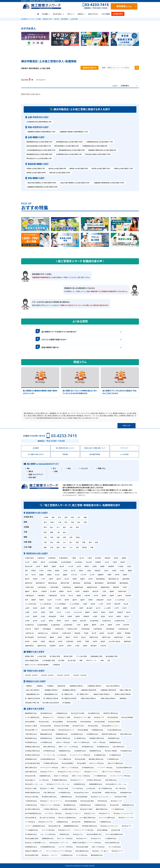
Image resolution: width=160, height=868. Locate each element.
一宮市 (78, 625)
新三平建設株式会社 (105, 788)
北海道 (46, 517)
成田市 (112, 596)
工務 (109, 661)
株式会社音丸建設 (82, 847)
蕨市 (50, 608)
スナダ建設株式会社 (100, 776)
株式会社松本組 (30, 776)
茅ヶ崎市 (53, 591)
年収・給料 (32, 478)
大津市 (129, 637)
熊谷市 (93, 604)
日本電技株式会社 (49, 751)
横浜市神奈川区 (114, 579)
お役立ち (81, 14)
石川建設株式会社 (80, 738)
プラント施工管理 (81, 656)
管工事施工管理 (55, 656)
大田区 (89, 571)
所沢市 (109, 604)
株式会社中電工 (93, 726)
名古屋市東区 (94, 621)
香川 (71, 542)
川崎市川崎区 (29, 587)
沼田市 (103, 617)
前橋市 (70, 617)
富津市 (75, 600)
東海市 (110, 625)
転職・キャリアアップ (36, 475)
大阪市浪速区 (85, 629)
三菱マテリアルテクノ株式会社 (111, 772)
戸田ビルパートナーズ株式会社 (50, 805)
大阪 (45, 537)
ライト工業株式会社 (65, 759)
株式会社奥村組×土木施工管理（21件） (39, 146)
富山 (52, 527)
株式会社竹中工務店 (78, 713)
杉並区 (122, 571)
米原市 (35, 642)
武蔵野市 (101, 575)
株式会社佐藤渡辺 (68, 763)
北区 (26, 575)
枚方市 (94, 633)
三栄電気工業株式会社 (51, 809)
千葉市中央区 (122, 591)
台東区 (49, 571)
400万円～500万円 (47, 675)
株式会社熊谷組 (86, 722)
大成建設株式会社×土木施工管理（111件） (100, 142)
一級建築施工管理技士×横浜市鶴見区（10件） (41, 132)
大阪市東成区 (98, 629)
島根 (97, 542)
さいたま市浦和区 (60, 604)
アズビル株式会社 (77, 788)
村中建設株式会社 (65, 793)
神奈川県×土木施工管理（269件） (60, 173)
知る (69, 469)
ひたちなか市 (78, 612)
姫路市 (52, 637)
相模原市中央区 (92, 587)
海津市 (37, 629)
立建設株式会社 (64, 834)
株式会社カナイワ (117, 851)
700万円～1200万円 (80, 675)
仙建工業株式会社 (31, 772)
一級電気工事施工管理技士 (101, 694)
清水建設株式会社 (46, 713)
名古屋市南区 (68, 625)
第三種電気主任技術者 (69, 698)
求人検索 (46, 14)
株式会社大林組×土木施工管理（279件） (98, 154)
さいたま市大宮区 (31, 604)
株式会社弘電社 (72, 722)
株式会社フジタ (99, 717)
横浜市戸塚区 (65, 583)
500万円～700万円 (63, 675)
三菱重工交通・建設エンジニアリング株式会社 (87, 843)
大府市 (118, 625)
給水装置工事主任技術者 (51, 703)
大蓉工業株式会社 (111, 780)
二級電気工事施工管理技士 (123, 694)
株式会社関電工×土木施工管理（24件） (67, 146)
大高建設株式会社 (105, 822)
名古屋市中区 (29, 625)
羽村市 (90, 579)
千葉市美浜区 (53, 596)
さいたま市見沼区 (45, 604)
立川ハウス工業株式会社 (107, 818)
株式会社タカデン (82, 839)
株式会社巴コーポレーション (34, 784)
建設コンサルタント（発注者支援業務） (37, 665)
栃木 (79, 522)
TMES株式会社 (102, 801)
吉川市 (98, 608)
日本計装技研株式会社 (112, 843)
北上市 (27, 562)
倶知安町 (108, 558)
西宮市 (68, 637)
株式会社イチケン (48, 717)
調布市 (27, 579)
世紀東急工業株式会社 (63, 738)
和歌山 (78, 537)
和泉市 (102, 633)
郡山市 (62, 566)
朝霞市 (65, 608)
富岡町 (102, 566)
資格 (56, 471)
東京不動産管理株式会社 (33, 814)
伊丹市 (76, 637)
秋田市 (123, 562)
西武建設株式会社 (46, 738)
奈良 (71, 537)
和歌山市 (52, 642)
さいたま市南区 (74, 604)
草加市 (35, 608)
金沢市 (35, 621)
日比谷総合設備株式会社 (124, 768)
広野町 (95, 566)
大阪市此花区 (59, 629)
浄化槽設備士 (67, 703)
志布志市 (103, 646)
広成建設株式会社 (79, 784)
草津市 (27, 642)
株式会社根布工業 (54, 826)
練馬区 (49, 575)
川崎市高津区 (42, 587)
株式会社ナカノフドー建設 (82, 717)
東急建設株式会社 (88, 747)
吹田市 (86, 633)
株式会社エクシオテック (73, 814)
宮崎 (77, 547)
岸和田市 (77, 633)
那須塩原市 (52, 617)
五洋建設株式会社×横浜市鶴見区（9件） (39, 122)
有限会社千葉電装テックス (34, 851)
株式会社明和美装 (81, 797)
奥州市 (43, 562)
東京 (45, 522)
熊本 (64, 547)
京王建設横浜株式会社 (48, 847)
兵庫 (52, 537)
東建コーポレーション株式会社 (68, 747)
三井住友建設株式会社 (114, 730)
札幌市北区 (41, 558)
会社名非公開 (115, 830)
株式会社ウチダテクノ (47, 772)
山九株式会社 (91, 788)
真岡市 (35, 617)
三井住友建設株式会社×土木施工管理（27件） (41, 150)
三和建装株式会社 (85, 805)
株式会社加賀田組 (127, 717)
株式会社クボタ (96, 839)
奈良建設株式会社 (126, 793)
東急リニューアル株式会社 (70, 768)
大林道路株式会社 (126, 751)
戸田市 (57, 608)
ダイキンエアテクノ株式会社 (49, 768)
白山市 (43, 621)
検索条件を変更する (90, 68)
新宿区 (34, 571)
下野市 (62, 617)
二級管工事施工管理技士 (108, 698)
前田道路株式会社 (114, 738)
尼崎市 (60, 637)
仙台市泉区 (79, 562)
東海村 (103, 612)
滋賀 (64, 537)
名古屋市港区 (56, 625)
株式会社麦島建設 (71, 801)
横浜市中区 (29, 583)
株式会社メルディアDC (46, 822)
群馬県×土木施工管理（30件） (79, 169)
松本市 (67, 621)
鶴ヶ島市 (90, 608)
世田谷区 (98, 571)
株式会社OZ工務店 (86, 809)
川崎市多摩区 (54, 587)
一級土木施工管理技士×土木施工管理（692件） (42, 183)
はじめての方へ (58, 14)
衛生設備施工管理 (112, 656)
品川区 (73, 571)
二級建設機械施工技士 (51, 694)
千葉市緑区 (41, 596)
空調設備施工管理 (96, 656)
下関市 (87, 642)
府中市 (117, 575)
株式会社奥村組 (113, 717)
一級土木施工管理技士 (113, 686)
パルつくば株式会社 (114, 847)
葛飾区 (65, 575)
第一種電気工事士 (68, 694)
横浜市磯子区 (40, 583)
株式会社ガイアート (77, 780)
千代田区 (121, 566)
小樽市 (74, 558)
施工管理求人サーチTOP (27, 19)
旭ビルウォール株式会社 (65, 839)
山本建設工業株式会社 (69, 809)
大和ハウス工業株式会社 (81, 742)
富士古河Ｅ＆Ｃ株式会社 (47, 818)
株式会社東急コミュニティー (111, 726)
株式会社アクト (127, 826)
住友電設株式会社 (77, 734)
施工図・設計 (72, 661)
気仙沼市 (89, 562)
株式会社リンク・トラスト (126, 818)
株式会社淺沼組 (80, 759)
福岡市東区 (128, 642)
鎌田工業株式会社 (102, 809)
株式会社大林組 (63, 788)
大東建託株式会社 (100, 805)
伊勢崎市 (86, 617)
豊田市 (86, 625)
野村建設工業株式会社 (49, 797)
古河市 (35, 612)
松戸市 (96, 596)
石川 (58, 527)
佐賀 (52, 547)
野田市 (104, 596)
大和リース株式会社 (99, 742)
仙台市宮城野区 (66, 562)
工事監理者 (56, 665)
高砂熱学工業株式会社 (111, 713)
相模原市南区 (105, 587)
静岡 (52, 532)
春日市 (61, 646)
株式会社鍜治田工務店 (32, 763)
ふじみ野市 (107, 608)
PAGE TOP (127, 426)
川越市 (85, 604)
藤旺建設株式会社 (97, 855)
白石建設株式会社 (80, 751)
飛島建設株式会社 (65, 751)
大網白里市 (100, 600)
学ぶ (54, 469)
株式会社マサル (78, 834)
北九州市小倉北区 (114, 642)
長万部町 (98, 558)
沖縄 (92, 547)
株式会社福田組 (83, 730)
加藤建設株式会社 (48, 839)
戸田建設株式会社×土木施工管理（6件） (95, 146)
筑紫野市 (53, 646)
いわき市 (70, 566)
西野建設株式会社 (90, 822)
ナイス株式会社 (30, 822)
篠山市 (84, 637)
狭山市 (126, 604)
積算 (81, 661)
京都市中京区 (94, 637)
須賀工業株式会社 (126, 734)
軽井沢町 (83, 621)
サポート (71, 14)
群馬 (85, 522)
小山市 (27, 617)
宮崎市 (85, 646)
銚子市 (63, 596)
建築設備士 (123, 698)
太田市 (95, 617)
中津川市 (28, 629)
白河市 (79, 566)
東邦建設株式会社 (31, 847)
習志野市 (128, 596)
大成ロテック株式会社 (63, 742)
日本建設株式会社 (88, 768)
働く (28, 469)
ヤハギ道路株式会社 (32, 830)
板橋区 (41, 575)
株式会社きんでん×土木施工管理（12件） (39, 159)
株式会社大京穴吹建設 (62, 726)
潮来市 (95, 612)
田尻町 (119, 633)
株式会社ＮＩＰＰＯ (64, 830)
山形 (79, 517)
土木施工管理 (42, 656)
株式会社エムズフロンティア (109, 826)
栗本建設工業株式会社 (90, 826)
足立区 (57, 575)
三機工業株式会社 (31, 734)
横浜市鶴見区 (65, 19)
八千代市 (58, 600)
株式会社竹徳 (76, 822)
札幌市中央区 (29, 558)
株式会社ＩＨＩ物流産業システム (35, 843)
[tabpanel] (35, 39)
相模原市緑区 (79, 587)
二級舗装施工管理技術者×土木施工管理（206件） (42, 187)
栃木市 (129, 612)
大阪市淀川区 (29, 633)
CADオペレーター (92, 661)
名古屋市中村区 (120, 621)
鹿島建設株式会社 (31, 713)
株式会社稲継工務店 (32, 839)
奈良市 (43, 642)
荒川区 (34, 575)
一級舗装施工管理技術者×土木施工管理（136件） (109, 183)
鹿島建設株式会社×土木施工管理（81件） (40, 142)
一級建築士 (29, 686)
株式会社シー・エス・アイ (50, 855)
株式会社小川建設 (31, 726)
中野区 (114, 571)
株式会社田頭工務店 (32, 855)
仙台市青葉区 (53, 562)
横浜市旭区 (77, 583)
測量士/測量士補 (125, 690)
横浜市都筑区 (124, 583)
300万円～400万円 (31, 675)
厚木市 (69, 591)
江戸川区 (74, 575)
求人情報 (38, 19)
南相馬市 (111, 566)
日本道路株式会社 (94, 713)
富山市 (127, 617)
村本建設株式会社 (31, 742)
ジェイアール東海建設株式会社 (35, 826)
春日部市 (117, 604)
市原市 (41, 600)
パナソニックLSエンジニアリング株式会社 (59, 851)
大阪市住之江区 (43, 633)
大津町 (77, 646)
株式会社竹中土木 (78, 726)
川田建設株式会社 (45, 776)
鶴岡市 (46, 566)
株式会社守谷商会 (114, 722)
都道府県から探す (48, 19)
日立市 (124, 608)
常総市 (111, 612)
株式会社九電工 (44, 722)
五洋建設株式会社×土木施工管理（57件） (69, 154)
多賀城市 (98, 562)
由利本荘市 (29, 566)
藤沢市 (35, 591)
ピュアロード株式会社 (66, 847)
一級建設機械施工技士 (32, 694)
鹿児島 (85, 547)
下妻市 (51, 612)
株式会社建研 (81, 763)
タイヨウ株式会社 (82, 855)
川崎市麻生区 (67, 587)
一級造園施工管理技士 (51, 690)
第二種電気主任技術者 (51, 698)
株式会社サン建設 (31, 788)
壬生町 (43, 617)
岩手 (60, 517)
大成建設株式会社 (62, 713)
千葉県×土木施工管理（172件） (123, 169)
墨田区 (57, 571)
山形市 (38, 566)
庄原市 (79, 642)
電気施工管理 (68, 656)
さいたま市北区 (120, 600)
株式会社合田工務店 (87, 801)
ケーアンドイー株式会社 (105, 768)
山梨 (71, 527)
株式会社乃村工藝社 (48, 730)
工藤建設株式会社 (66, 797)
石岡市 (43, 612)
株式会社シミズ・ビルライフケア (124, 814)
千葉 (60, 522)
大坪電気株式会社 (31, 805)
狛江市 (67, 579)
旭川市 (82, 558)
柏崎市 (119, 617)
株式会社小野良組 (111, 751)
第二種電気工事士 (83, 694)
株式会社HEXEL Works (81, 793)
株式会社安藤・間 (31, 818)
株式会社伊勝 (97, 793)
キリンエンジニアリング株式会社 (80, 755)
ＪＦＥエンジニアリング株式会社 (84, 830)
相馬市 (87, 566)
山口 (64, 542)
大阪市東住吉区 (123, 629)
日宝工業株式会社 (118, 747)
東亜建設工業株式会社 (32, 747)
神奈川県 (57, 19)
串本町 (60, 642)
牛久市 (59, 612)
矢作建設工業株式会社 (51, 763)
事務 (102, 661)
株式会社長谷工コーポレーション (116, 784)
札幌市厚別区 (64, 558)
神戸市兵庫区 (29, 637)
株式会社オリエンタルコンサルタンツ (69, 772)
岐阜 (64, 532)
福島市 (54, 566)
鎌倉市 (27, 591)
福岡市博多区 (29, 646)
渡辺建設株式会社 (70, 805)
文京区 (41, 571)
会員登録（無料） (118, 14)
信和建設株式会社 (31, 759)
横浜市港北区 (53, 583)
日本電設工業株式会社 (32, 751)
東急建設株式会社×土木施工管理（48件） (40, 154)
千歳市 (90, 558)
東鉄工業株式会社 (49, 747)
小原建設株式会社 (62, 822)
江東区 (65, 571)
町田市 (35, 579)
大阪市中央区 (67, 633)
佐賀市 (69, 646)
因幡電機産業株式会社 (71, 826)
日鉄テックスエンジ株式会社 (81, 776)
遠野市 (35, 562)
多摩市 (75, 579)
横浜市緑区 (88, 583)
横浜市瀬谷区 (99, 583)
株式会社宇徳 (114, 805)
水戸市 (117, 608)
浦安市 (82, 600)
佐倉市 (120, 596)
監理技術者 (61, 686)
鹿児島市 (94, 646)
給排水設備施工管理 (32, 661)
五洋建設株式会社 (100, 755)
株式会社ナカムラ (90, 814)
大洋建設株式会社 (113, 759)
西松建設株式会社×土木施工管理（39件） (72, 150)
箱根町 (112, 591)
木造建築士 (50, 686)
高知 (90, 542)
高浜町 (51, 621)
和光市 (73, 608)
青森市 (116, 558)
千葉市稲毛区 (29, 596)
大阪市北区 (55, 633)
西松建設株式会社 (31, 738)
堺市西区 (128, 633)
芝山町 (109, 600)
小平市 (43, 579)
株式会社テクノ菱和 (64, 717)
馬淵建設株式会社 (95, 751)
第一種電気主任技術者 (32, 698)
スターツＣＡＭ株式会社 (48, 834)
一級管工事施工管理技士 (88, 698)
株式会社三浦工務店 (32, 797)
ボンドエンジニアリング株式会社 (120, 776)
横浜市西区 (126, 579)
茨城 (72, 522)
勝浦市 (34, 600)
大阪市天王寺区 (72, 629)
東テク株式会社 (121, 788)
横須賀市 (116, 587)
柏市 (26, 600)
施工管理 (61, 661)
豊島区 (130, 571)
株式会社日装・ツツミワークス (59, 843)
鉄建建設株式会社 (115, 742)
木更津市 (87, 596)
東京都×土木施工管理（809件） (36, 173)
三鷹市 (109, 575)
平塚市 (125, 587)
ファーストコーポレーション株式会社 (55, 755)
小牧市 (102, 625)
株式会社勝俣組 (102, 830)
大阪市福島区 (47, 629)
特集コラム (102, 469)
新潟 (45, 527)
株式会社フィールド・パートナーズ (51, 801)
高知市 (103, 642)
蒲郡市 (94, 625)
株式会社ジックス (116, 801)
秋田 (72, 517)
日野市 (51, 579)
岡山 (52, 542)
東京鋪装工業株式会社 (60, 780)
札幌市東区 (52, 558)
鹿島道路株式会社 (46, 734)
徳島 (77, 542)
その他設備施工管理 (48, 661)
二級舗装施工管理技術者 (108, 690)
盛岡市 (124, 558)
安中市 (111, 617)
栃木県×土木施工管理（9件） (57, 169)
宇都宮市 (120, 612)
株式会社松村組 (46, 726)
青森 (53, 517)
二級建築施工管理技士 (94, 686)
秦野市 (61, 591)
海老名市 (95, 591)
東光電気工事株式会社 (32, 755)
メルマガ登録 (106, 14)
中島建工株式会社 (111, 793)
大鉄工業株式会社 (49, 793)
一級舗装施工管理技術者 (88, 690)
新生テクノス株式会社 (61, 776)
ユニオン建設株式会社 (32, 717)
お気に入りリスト (93, 14)
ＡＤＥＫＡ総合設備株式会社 (114, 834)
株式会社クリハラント (91, 772)
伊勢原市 (86, 591)
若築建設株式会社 (62, 734)
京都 (58, 537)
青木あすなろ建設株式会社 (67, 818)
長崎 (58, 547)
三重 (58, 532)
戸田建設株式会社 (97, 730)
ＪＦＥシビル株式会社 (48, 830)
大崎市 (115, 562)
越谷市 (43, 608)
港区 (26, 571)
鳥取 (58, 542)
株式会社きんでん (104, 814)
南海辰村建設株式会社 (32, 793)
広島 (45, 542)
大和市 (77, 591)
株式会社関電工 (30, 722)
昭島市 (125, 575)
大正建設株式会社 (67, 855)
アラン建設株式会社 (118, 809)
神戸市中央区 (42, 637)
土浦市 (27, 612)
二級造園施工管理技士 (69, 690)
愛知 (45, 532)
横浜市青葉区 (112, 583)
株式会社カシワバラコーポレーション (58, 784)
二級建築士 (40, 686)
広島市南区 (70, 642)
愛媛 (84, 542)
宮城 (66, 517)
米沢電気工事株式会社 (94, 780)
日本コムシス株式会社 (97, 763)
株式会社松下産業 (121, 797)
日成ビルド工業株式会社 (115, 763)
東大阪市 (111, 633)
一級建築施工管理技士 (76, 686)
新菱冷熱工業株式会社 (109, 734)
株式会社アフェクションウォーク (101, 797)
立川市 (92, 575)
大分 (71, 547)
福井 (64, 527)
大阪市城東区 (110, 629)
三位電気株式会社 (31, 801)
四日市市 (126, 625)
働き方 (31, 471)
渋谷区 (106, 571)
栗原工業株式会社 (31, 768)
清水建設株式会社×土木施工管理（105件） (69, 142)
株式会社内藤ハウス (32, 730)
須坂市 (75, 621)
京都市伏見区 (118, 637)
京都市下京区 (106, 637)
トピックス (84, 469)
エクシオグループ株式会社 (53, 814)
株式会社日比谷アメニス (66, 730)
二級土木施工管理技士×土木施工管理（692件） (75, 183)
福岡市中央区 (42, 646)
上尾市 (27, 608)
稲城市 (82, 579)
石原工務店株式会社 (82, 851)
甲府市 (59, 621)
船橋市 (79, 596)
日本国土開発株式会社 (48, 759)
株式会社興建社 (58, 722)
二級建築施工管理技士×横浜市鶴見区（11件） (74, 132)
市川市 (71, 596)
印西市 (90, 600)
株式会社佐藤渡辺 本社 (94, 834)
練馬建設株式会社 (128, 805)
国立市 (59, 579)
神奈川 (52, 522)
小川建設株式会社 (110, 839)
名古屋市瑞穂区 (43, 625)
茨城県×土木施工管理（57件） (36, 169)
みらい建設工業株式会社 (87, 818)
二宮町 (104, 591)
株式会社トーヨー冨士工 (100, 851)
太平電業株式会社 (46, 742)
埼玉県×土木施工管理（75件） (101, 169)
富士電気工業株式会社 (32, 809)
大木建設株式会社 (115, 755)
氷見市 (27, 621)
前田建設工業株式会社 (97, 738)
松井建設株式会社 (92, 734)
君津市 (67, 600)
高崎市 (78, 617)
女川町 (107, 562)
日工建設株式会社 (31, 834)
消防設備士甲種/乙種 (32, 703)
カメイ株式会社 (44, 780)
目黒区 (81, 571)
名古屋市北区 (107, 621)
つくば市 (67, 612)
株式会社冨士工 (30, 780)
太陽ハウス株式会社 (98, 847)
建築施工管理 (29, 656)
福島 (85, 517)
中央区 (129, 566)
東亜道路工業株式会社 (96, 759)
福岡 (45, 547)
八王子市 (83, 575)
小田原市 (44, 591)
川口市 (101, 604)
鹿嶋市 (87, 612)
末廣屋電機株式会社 (95, 784)
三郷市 (81, 608)
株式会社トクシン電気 (47, 788)
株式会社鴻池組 (100, 722)
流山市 (49, 600)
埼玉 (66, 522)
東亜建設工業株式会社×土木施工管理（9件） (102, 150)
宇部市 (95, 642)
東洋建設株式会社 (103, 747)
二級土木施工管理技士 (32, 690)
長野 (77, 527)
